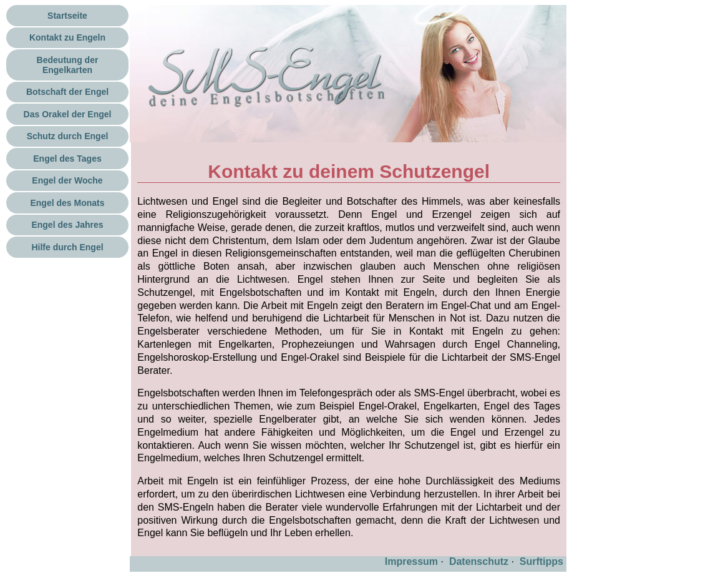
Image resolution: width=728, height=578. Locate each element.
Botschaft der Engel (67, 92)
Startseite (67, 16)
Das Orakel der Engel (68, 114)
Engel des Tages (67, 159)
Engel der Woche (67, 180)
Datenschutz (479, 561)
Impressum (411, 561)
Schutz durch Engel (68, 136)
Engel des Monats (67, 203)
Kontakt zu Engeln (67, 37)
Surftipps (541, 561)
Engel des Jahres (67, 225)
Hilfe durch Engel (67, 247)
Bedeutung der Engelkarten (68, 65)
